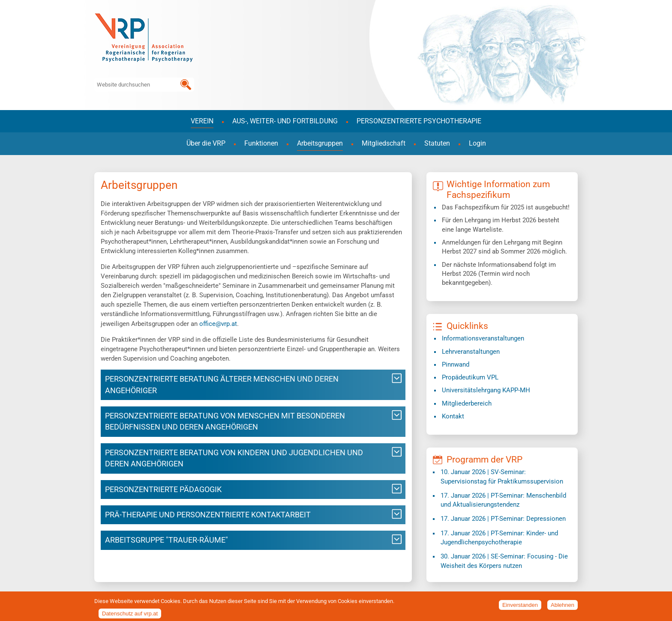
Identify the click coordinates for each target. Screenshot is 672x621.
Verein (202, 121)
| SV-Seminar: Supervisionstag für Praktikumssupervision (502, 476)
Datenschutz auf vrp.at (130, 616)
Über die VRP (206, 143)
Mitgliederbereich (467, 403)
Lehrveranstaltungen (471, 352)
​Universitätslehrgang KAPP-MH (486, 390)
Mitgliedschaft (384, 143)
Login (477, 143)
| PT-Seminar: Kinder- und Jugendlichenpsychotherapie (499, 538)
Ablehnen (562, 608)
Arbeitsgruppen (320, 143)
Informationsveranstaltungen (483, 338)
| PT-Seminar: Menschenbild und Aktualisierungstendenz (503, 500)
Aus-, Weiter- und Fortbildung (285, 121)
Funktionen (261, 143)
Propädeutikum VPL (470, 377)
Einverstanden (520, 608)
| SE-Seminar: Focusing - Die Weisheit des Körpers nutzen (504, 561)
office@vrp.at (218, 324)
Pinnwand (456, 364)
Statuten (437, 143)
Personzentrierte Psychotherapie (419, 121)
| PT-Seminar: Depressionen (503, 519)
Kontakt (453, 416)
